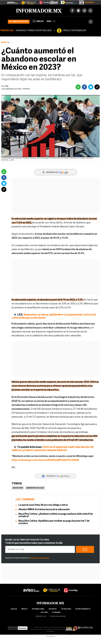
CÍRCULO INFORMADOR (74, 31)
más (51, 21)
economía (56, 613)
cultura (44, 613)
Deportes (53, 609)
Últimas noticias (19, 22)
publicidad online (58, 616)
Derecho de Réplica (54, 635)
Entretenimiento (83, 609)
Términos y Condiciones (40, 558)
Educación (18, 488)
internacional (38, 609)
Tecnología (66, 609)
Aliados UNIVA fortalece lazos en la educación (44, 510)
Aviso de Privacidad (40, 635)
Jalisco (14, 609)
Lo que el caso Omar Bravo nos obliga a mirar (43, 505)
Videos (38, 21)
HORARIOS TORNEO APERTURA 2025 (34, 31)
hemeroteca (41, 616)
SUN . (7, 86)
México (5, 43)
